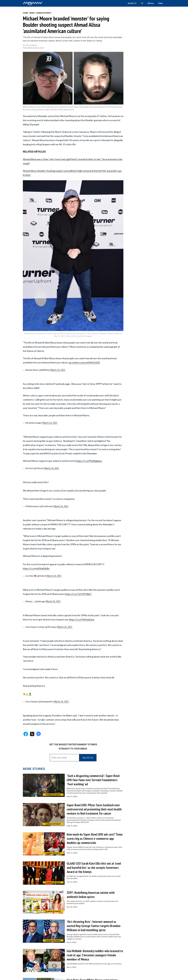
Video (161, 3)
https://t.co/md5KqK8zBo (36, 568)
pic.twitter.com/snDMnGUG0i (84, 362)
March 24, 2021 (58, 370)
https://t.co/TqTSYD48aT (78, 594)
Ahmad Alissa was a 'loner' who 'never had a (45, 159)
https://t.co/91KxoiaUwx (82, 619)
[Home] (33, 3)
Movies (151, 3)
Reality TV (132, 3)
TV (142, 3)
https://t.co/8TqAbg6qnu (89, 461)
